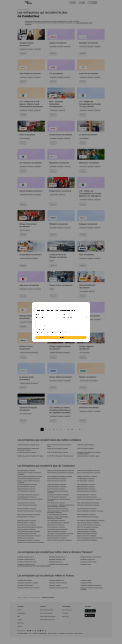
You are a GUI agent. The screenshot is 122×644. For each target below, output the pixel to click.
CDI (37, 332)
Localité (64, 314)
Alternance (58, 332)
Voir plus (38, 335)
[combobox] (47, 325)
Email (37, 322)
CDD (41, 332)
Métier (37, 314)
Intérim (46, 332)
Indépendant (67, 332)
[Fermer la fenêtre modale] (86, 305)
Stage (52, 332)
